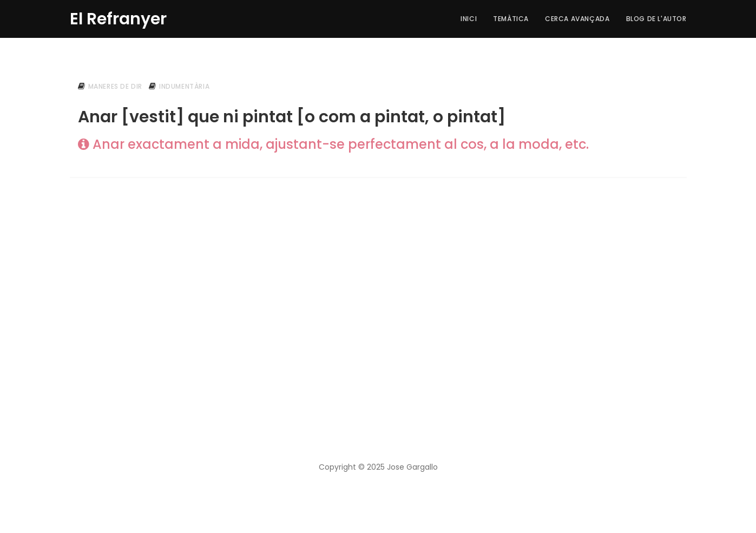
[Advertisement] (378, 277)
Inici (469, 19)
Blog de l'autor (656, 19)
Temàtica (511, 19)
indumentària (184, 86)
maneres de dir (115, 86)
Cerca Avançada (577, 19)
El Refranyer (118, 17)
